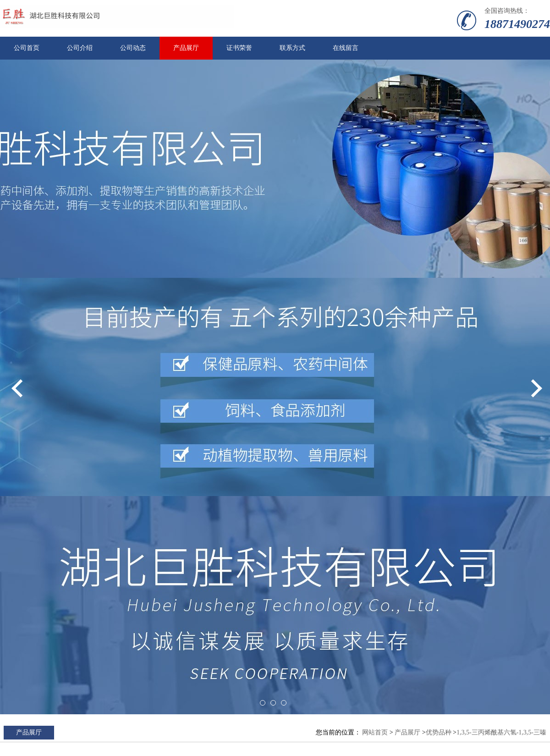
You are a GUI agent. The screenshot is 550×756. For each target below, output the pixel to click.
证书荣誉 (239, 48)
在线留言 (346, 48)
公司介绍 (80, 48)
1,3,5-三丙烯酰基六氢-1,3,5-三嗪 (501, 732)
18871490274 (517, 24)
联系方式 (292, 48)
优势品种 (439, 732)
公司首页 (27, 48)
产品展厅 (186, 48)
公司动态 (133, 48)
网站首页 (375, 732)
